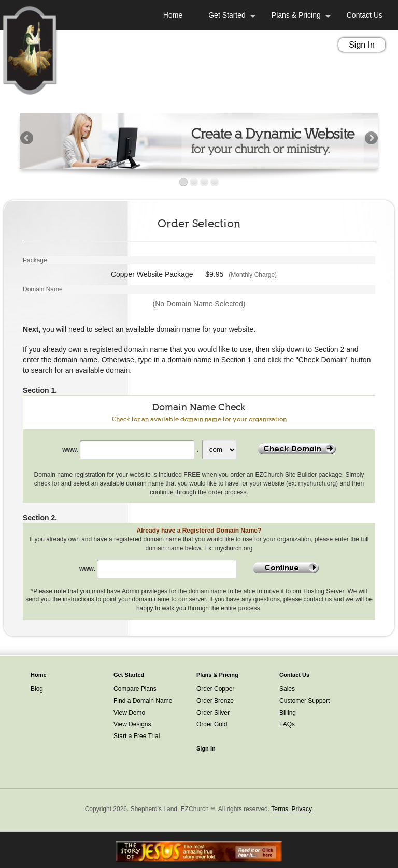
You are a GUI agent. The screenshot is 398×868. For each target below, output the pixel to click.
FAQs (287, 724)
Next (371, 139)
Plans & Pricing (296, 15)
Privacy (302, 809)
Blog (37, 689)
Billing (288, 713)
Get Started (227, 15)
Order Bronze (215, 701)
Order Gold (212, 724)
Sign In (362, 45)
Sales (287, 689)
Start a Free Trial (137, 736)
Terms (280, 809)
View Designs (132, 724)
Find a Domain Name (143, 701)
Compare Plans (135, 689)
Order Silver (213, 713)
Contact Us (365, 15)
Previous (27, 139)
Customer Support (304, 701)
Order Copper (215, 689)
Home (173, 15)
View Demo (129, 713)
